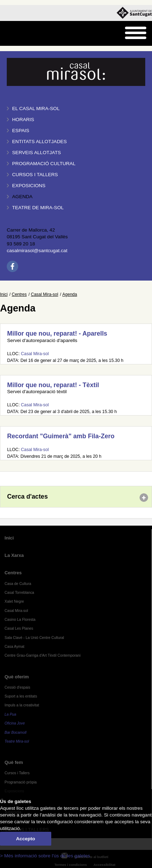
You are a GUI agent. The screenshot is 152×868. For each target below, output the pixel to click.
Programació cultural (44, 164)
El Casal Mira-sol (36, 108)
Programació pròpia (21, 782)
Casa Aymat (15, 647)
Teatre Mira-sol (17, 741)
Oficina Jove (15, 723)
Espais (21, 131)
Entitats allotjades (40, 142)
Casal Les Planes (19, 628)
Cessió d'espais (17, 687)
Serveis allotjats (36, 153)
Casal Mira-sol (45, 294)
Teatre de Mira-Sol (38, 208)
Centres (19, 294)
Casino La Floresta (20, 620)
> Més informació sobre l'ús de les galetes (45, 856)
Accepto (26, 839)
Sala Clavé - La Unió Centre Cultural (34, 638)
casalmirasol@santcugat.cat (37, 251)
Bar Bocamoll (15, 733)
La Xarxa (14, 555)
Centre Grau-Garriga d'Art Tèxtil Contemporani (43, 655)
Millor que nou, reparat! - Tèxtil (53, 385)
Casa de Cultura (18, 584)
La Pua (11, 714)
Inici (4, 294)
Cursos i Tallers (17, 773)
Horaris (23, 120)
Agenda (22, 197)
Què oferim (17, 677)
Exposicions (29, 186)
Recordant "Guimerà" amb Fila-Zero (61, 436)
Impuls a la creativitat (22, 705)
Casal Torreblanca (19, 593)
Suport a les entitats (21, 696)
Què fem (14, 762)
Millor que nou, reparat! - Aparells (57, 333)
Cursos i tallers (35, 175)
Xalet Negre (14, 601)
